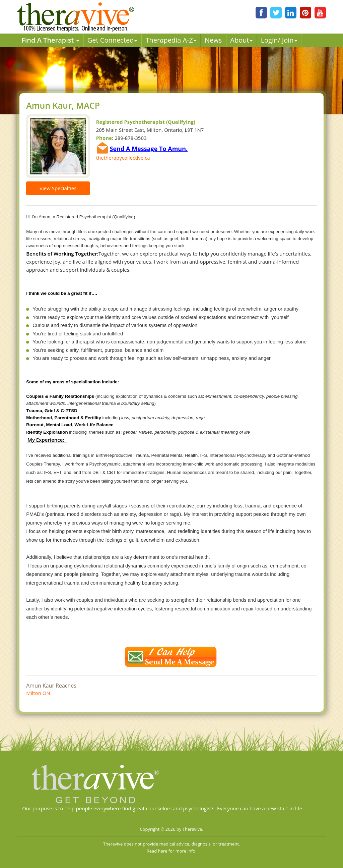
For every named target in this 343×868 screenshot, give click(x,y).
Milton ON (38, 693)
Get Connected (112, 40)
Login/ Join (279, 40)
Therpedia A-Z (171, 40)
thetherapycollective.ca (123, 158)
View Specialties (58, 188)
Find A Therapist (50, 40)
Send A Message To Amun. (149, 149)
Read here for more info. (172, 851)
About (241, 40)
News (213, 40)
